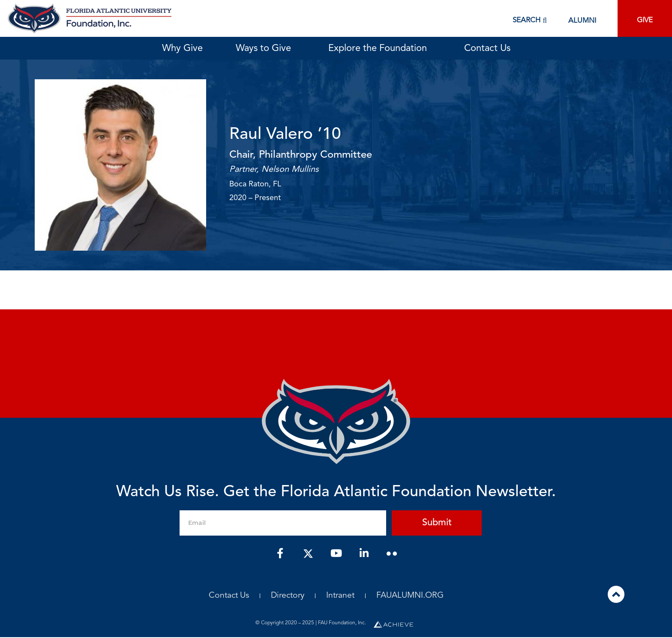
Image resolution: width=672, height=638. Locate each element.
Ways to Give (265, 48)
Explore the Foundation (380, 48)
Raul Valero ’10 (287, 135)
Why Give (182, 48)
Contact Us (487, 48)
